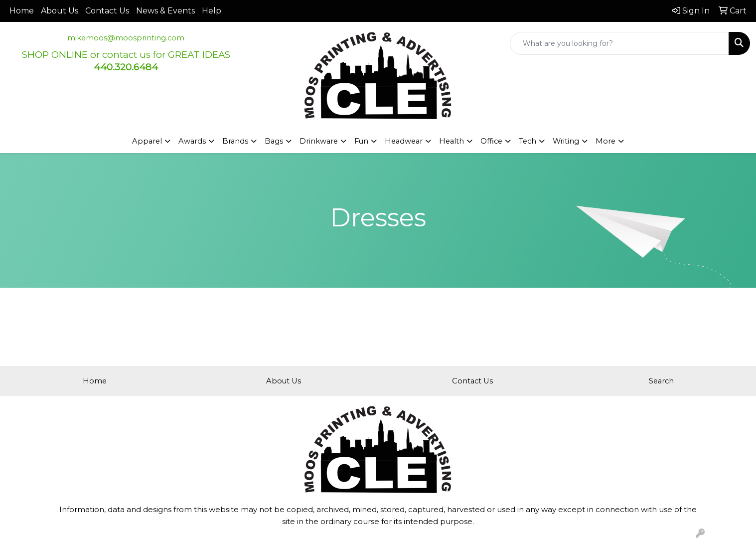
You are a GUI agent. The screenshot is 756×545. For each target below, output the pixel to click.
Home (22, 11)
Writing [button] (566, 141)
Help (212, 11)
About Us (60, 11)
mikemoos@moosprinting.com (126, 38)
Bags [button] (274, 141)
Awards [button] (192, 141)
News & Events (165, 11)
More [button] (605, 141)
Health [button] (452, 141)
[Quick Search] (619, 43)
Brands (235, 141)
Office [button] (491, 141)
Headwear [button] (404, 141)
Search (661, 381)
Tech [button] (528, 141)
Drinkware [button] (319, 141)
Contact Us (107, 11)
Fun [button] (361, 141)
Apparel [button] (147, 141)
